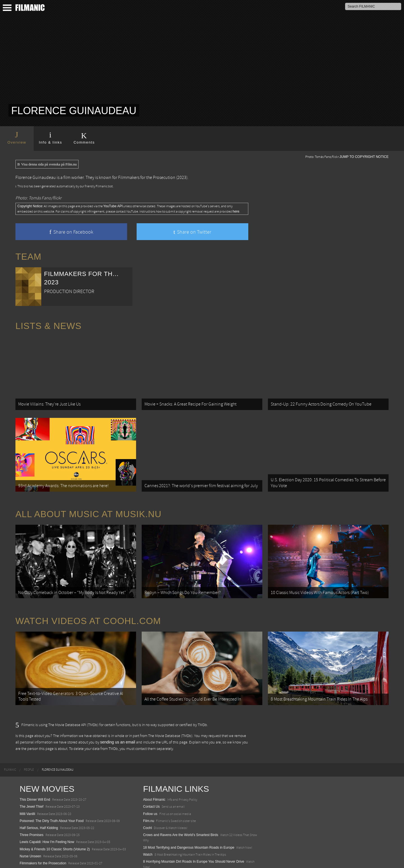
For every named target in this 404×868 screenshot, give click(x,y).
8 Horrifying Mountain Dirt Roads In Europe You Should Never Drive (194, 833)
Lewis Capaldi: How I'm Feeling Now (47, 814)
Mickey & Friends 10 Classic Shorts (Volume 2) (55, 821)
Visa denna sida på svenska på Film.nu (47, 164)
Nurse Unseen (30, 828)
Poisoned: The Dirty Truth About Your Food (52, 792)
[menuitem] (10, 742)
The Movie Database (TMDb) (170, 707)
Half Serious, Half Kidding (39, 800)
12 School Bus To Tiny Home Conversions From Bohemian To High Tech (197, 846)
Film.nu (149, 792)
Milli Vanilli (27, 785)
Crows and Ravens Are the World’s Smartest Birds (181, 807)
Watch (148, 826)
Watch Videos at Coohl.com (88, 600)
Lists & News (48, 326)
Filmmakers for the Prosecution (147, 178)
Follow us (150, 785)
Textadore (151, 858)
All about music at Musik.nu (89, 500)
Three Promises (32, 807)
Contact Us (151, 778)
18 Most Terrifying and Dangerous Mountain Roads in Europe (189, 819)
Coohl (147, 800)
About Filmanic (154, 771)
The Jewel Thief (32, 778)
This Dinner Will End (35, 771)
